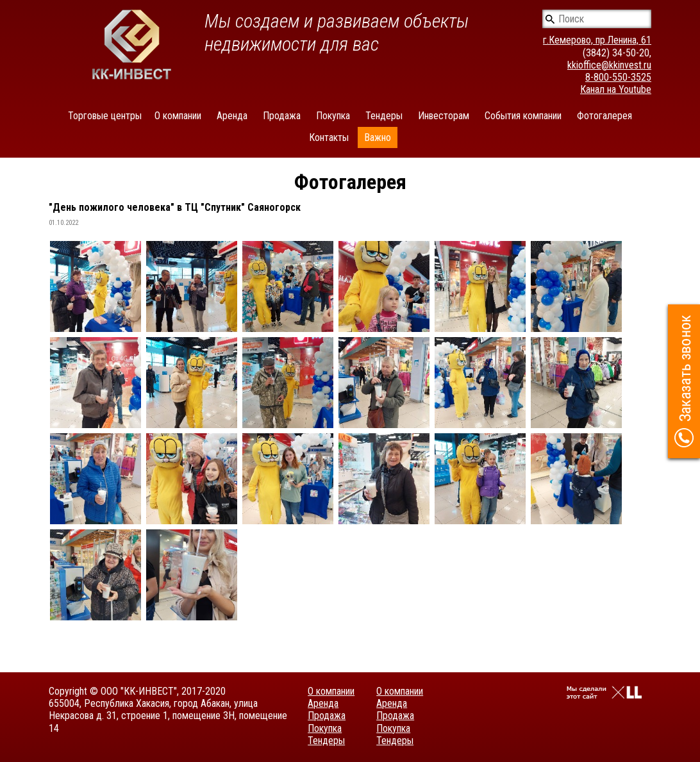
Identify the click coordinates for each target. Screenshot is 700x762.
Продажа (282, 116)
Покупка (333, 116)
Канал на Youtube (616, 89)
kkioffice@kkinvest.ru (609, 65)
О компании (178, 116)
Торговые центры (105, 116)
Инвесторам (444, 116)
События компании (523, 116)
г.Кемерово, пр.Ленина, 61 (597, 40)
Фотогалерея (604, 116)
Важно (378, 137)
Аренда (232, 116)
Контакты (329, 137)
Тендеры (384, 116)
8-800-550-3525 (618, 77)
